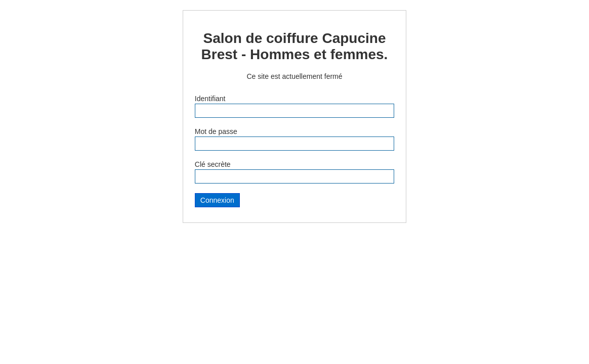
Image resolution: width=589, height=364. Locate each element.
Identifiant (210, 99)
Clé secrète (213, 164)
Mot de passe (216, 131)
